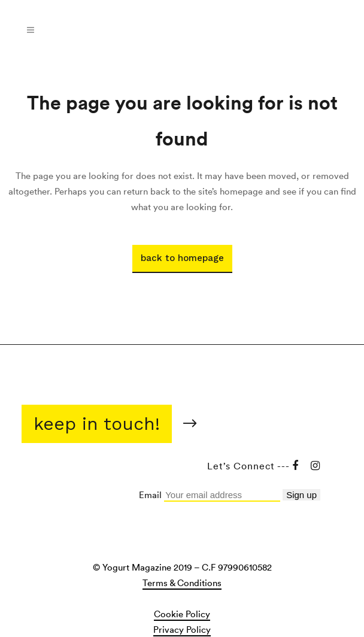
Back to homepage (182, 258)
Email (151, 495)
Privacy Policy (182, 629)
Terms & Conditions (182, 583)
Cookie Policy (182, 614)
